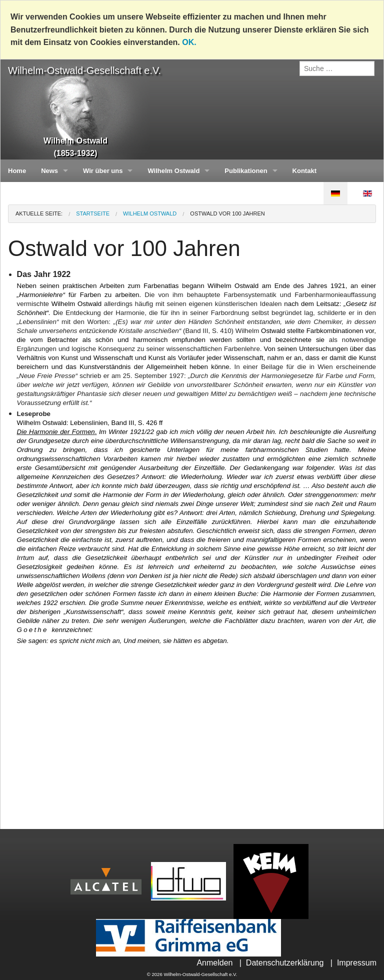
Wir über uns (103, 171)
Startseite (93, 213)
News (49, 171)
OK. (189, 42)
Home (17, 171)
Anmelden (214, 963)
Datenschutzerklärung (285, 963)
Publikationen (246, 171)
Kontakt (304, 171)
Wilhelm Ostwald (173, 171)
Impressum (357, 963)
